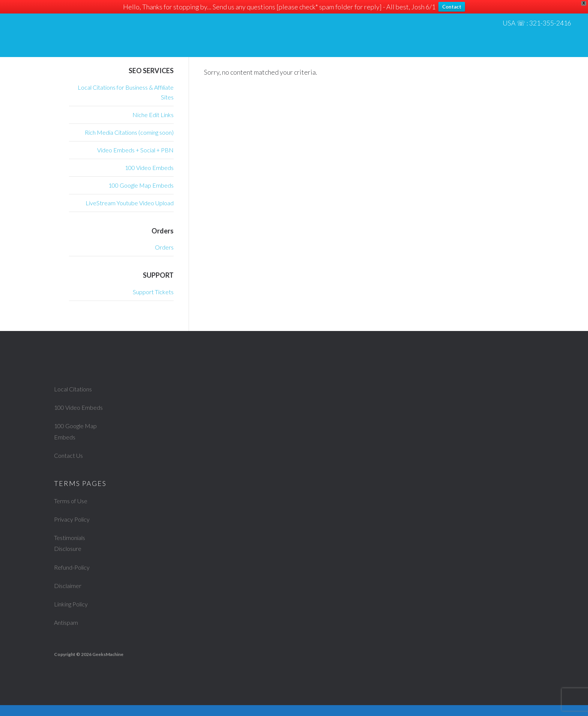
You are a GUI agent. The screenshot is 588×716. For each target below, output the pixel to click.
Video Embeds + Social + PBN (135, 150)
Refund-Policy (75, 578)
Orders (164, 247)
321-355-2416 (552, 24)
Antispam (68, 633)
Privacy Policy (74, 530)
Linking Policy (74, 615)
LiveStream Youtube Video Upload (130, 203)
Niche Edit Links (153, 115)
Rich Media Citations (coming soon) (129, 132)
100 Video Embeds (149, 168)
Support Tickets (153, 292)
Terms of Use (73, 511)
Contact (452, 7)
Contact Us (70, 466)
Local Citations (76, 389)
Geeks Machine (82, 30)
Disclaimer (70, 596)
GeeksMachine (108, 665)
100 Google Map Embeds (141, 185)
